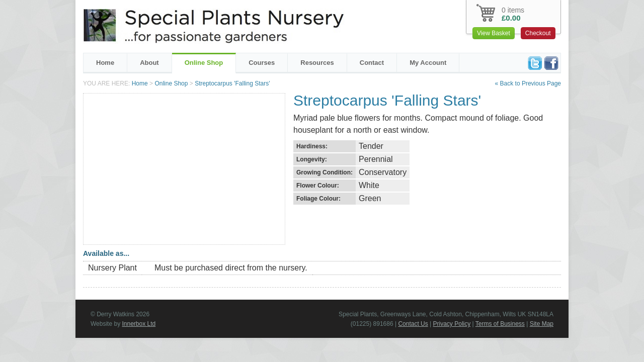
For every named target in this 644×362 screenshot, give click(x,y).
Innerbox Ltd (139, 324)
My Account (428, 63)
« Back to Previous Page (528, 83)
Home (105, 63)
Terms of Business (500, 324)
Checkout (538, 33)
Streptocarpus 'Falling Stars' (232, 83)
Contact (372, 63)
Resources (317, 63)
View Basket (494, 33)
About (149, 63)
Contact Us (413, 324)
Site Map (542, 324)
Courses (262, 63)
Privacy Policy (452, 324)
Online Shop (204, 63)
